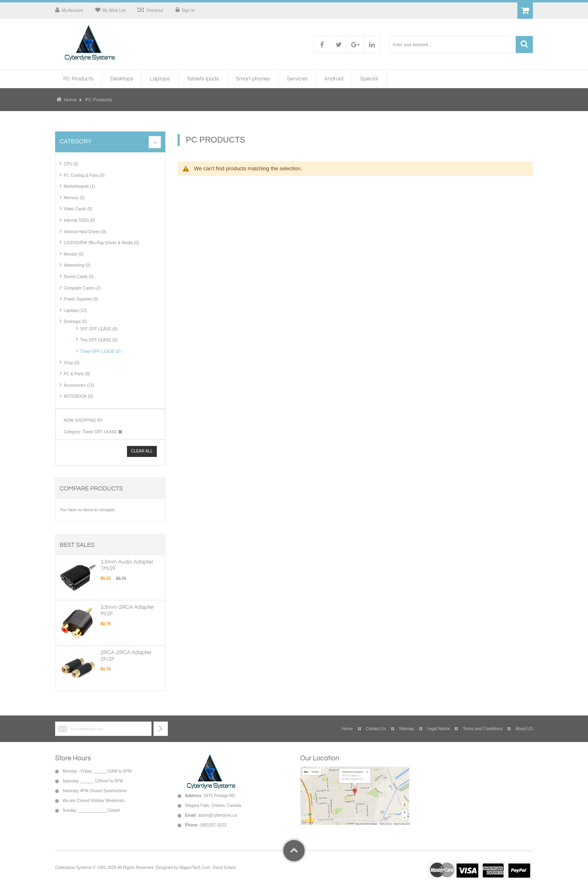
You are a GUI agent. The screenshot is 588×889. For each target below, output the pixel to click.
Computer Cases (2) (82, 288)
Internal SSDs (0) (79, 220)
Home (70, 100)
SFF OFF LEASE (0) (99, 329)
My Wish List (114, 10)
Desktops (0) (75, 322)
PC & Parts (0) (77, 374)
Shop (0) (71, 363)
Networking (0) (77, 265)
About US (524, 729)
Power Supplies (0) (81, 299)
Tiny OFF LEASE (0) (99, 340)
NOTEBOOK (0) (78, 396)
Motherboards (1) (79, 186)
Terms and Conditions (482, 729)
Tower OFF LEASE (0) (100, 351)
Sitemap (406, 729)
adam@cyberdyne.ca (217, 815)
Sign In (188, 10)
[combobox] (452, 45)
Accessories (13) (79, 385)
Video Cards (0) (78, 209)
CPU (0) (71, 164)
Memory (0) (74, 198)
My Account (72, 10)
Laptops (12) (75, 311)
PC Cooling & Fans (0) (84, 175)
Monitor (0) (73, 254)
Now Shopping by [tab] (83, 420)
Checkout (154, 10)
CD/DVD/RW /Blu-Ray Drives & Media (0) (101, 243)
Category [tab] (76, 141)
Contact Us (376, 729)
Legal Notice (439, 729)
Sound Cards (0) (79, 277)
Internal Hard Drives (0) (85, 232)
